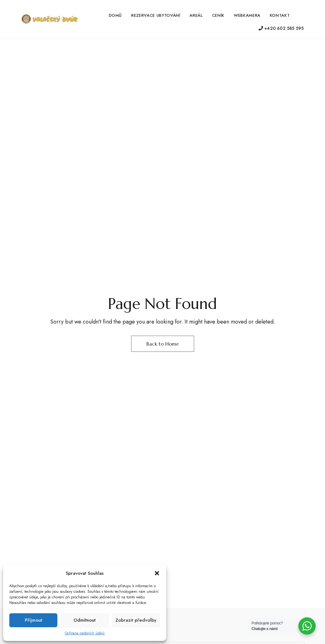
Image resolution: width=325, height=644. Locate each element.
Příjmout (33, 620)
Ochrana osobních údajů (85, 633)
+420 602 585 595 (281, 28)
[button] (157, 573)
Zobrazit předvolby (136, 620)
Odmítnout (85, 620)
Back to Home (163, 344)
